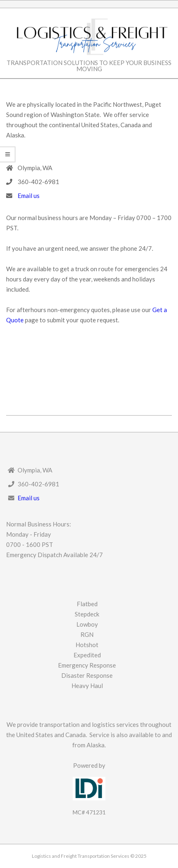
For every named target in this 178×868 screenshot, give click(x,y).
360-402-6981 (38, 182)
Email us (29, 196)
